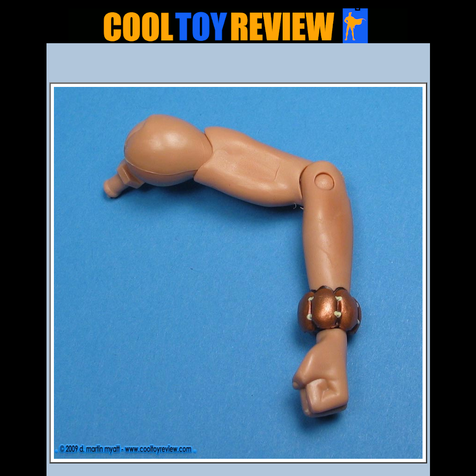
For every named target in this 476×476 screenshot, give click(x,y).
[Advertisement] (238, 66)
